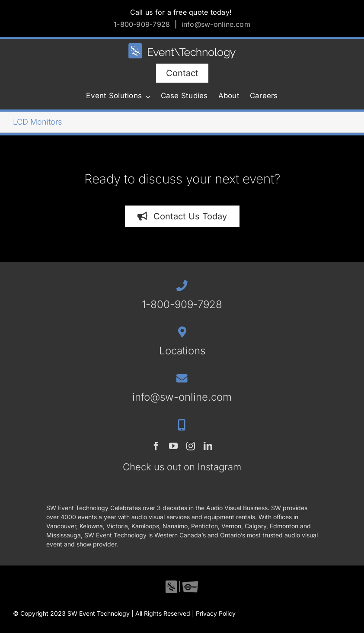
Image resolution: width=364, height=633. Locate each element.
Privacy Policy (216, 613)
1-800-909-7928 (142, 24)
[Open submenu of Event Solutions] (146, 96)
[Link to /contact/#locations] (182, 332)
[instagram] (191, 446)
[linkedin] (208, 446)
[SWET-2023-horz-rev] (182, 47)
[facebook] (156, 446)
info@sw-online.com (216, 24)
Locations (182, 351)
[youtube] (173, 446)
